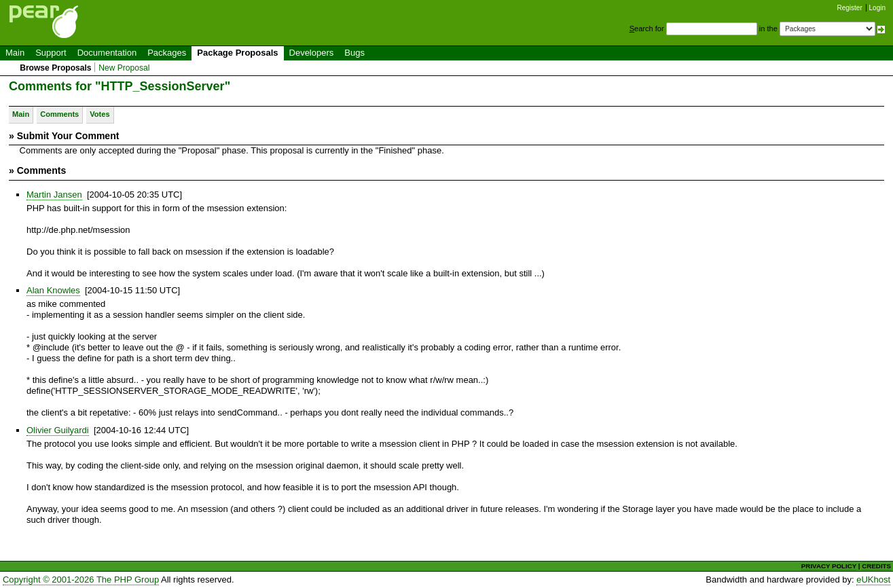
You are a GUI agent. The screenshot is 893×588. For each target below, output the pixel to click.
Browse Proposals (55, 68)
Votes (99, 114)
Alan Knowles (53, 290)
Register (850, 8)
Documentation (107, 53)
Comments (59, 114)
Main (15, 53)
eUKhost (873, 580)
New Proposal (124, 68)
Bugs (354, 53)
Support (51, 53)
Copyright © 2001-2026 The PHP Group (81, 580)
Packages (167, 53)
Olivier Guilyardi (58, 430)
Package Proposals (237, 53)
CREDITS (876, 566)
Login (877, 8)
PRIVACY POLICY (829, 566)
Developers (312, 53)
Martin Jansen (54, 195)
